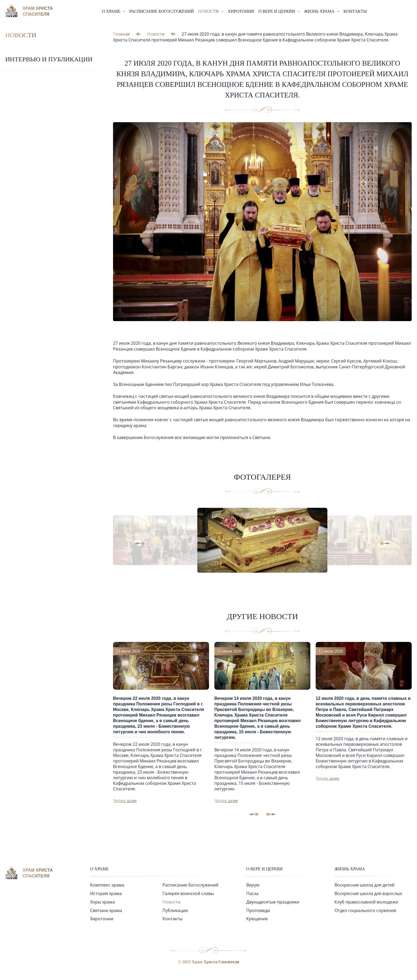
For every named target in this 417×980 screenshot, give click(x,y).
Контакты (355, 11)
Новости (21, 35)
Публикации (175, 910)
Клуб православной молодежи (366, 901)
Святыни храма (106, 910)
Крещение (257, 918)
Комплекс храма (107, 884)
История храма (106, 893)
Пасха (252, 893)
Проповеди (258, 910)
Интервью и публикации (49, 59)
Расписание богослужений (162, 11)
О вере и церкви (264, 868)
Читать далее (125, 800)
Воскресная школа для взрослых (368, 893)
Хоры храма (103, 901)
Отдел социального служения (365, 910)
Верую (253, 884)
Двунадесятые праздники (273, 901)
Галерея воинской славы (188, 893)
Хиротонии (241, 11)
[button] (150, 543)
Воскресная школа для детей (364, 884)
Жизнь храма (350, 868)
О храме (99, 868)
